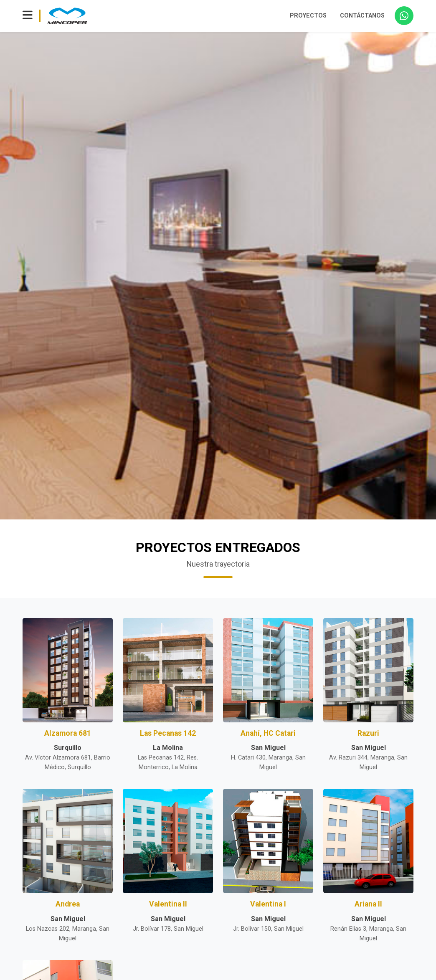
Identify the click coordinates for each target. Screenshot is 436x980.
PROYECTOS (308, 16)
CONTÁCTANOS (362, 16)
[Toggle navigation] (28, 16)
